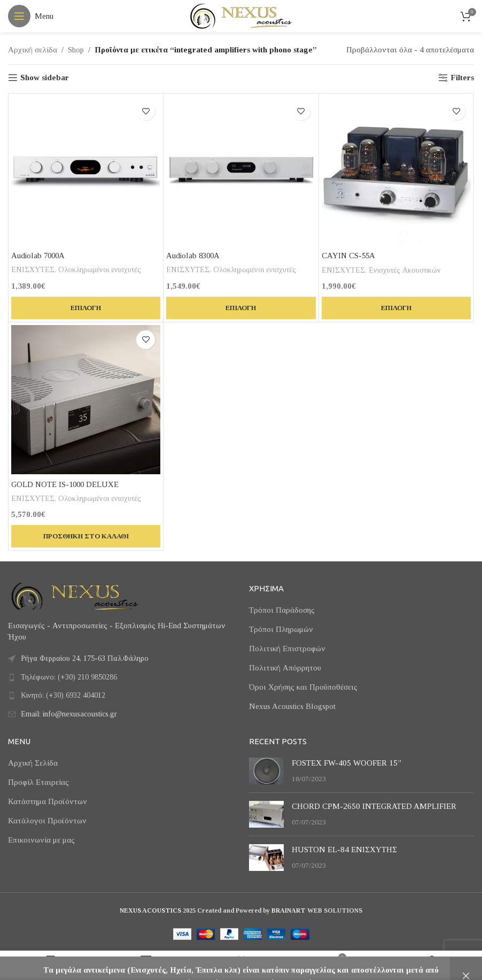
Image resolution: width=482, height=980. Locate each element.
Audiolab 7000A (39, 256)
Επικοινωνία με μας (41, 840)
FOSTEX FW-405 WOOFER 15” (347, 763)
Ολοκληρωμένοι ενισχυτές (101, 269)
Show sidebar (45, 78)
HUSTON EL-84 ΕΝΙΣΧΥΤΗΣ (344, 850)
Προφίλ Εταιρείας (38, 782)
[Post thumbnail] (266, 771)
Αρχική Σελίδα (33, 763)
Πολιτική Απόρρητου (285, 668)
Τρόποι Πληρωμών (281, 629)
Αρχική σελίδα (33, 50)
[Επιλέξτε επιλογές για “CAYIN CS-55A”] (396, 308)
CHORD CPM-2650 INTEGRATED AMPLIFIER (374, 806)
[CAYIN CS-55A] (396, 171)
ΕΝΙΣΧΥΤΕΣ (33, 269)
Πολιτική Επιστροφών (287, 649)
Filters (462, 78)
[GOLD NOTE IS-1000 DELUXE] (86, 400)
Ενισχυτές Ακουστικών (405, 270)
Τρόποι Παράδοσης (282, 610)
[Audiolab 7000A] (86, 171)
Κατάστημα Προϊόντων (48, 801)
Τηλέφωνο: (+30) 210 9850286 (69, 677)
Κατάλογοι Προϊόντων (47, 821)
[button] (86, 536)
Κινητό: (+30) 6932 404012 (63, 695)
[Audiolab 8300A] (241, 171)
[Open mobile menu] (31, 16)
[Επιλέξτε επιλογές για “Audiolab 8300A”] (241, 308)
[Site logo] (241, 15)
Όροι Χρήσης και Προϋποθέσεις (303, 687)
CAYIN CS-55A (349, 256)
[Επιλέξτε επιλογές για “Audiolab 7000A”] (86, 308)
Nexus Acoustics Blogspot (292, 706)
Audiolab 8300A (194, 256)
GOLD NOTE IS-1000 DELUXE (66, 484)
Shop (76, 50)
